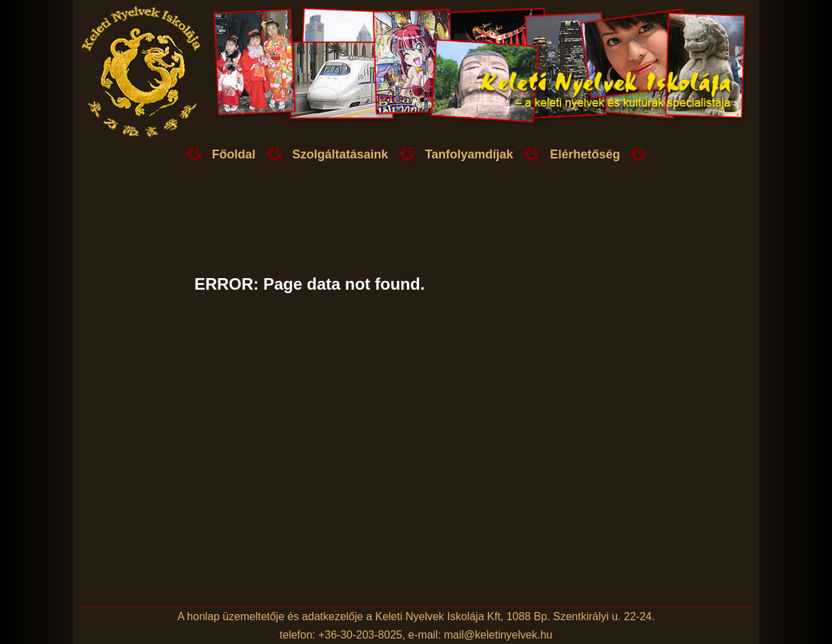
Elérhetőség (585, 154)
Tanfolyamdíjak (469, 154)
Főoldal (234, 154)
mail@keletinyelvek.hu (498, 635)
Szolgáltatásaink (340, 154)
